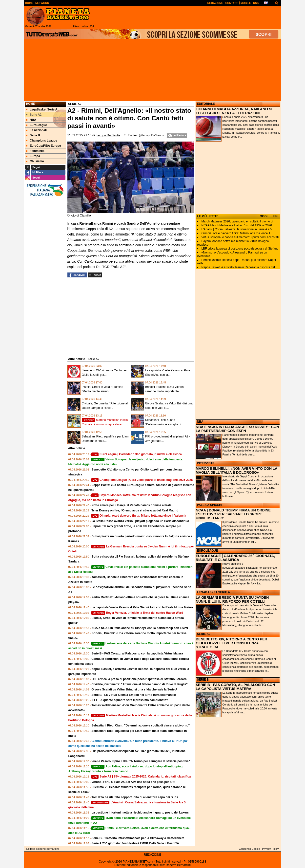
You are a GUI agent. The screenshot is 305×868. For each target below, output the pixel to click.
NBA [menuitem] (31, 120)
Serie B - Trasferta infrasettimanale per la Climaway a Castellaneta (138, 838)
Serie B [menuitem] (33, 135)
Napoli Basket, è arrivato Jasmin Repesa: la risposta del (238, 267)
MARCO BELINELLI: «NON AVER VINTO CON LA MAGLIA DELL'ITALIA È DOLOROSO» (237, 470)
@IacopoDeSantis (151, 135)
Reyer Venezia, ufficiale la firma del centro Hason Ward (137, 613)
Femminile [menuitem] (35, 151)
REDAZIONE (152, 855)
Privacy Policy (270, 849)
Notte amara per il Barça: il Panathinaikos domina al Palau (132, 505)
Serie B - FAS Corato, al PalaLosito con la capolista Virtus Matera (137, 653)
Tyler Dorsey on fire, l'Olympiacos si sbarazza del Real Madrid (135, 510)
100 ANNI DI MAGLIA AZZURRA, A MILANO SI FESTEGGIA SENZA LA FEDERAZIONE (234, 111)
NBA (200, 422)
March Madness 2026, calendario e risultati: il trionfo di (237, 221)
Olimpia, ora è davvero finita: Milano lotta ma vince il (236, 233)
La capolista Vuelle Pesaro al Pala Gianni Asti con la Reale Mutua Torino (142, 607)
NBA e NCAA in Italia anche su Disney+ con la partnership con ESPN (140, 628)
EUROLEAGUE (208, 551)
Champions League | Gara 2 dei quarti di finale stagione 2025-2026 (142, 480)
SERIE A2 (204, 634)
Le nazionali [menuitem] (37, 130)
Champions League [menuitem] (42, 141)
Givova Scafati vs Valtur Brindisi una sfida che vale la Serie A (134, 689)
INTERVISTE (206, 463)
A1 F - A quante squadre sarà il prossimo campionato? (130, 700)
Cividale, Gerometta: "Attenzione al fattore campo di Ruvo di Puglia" (139, 684)
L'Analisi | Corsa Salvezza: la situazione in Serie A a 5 (237, 229)
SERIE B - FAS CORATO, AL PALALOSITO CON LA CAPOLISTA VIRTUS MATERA (235, 687)
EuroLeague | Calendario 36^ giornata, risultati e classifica (137, 454)
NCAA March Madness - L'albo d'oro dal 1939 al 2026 (237, 225)
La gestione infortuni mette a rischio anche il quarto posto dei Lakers (140, 813)
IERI (275, 216)
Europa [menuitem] (33, 156)
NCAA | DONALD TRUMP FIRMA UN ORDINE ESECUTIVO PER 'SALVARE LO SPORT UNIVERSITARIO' (233, 514)
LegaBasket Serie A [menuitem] (42, 109)
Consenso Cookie (249, 849)
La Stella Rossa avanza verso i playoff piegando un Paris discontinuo (140, 521)
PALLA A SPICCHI (210, 505)
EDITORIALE (206, 104)
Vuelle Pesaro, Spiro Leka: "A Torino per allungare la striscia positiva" (141, 761)
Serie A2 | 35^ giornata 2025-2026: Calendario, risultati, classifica (141, 777)
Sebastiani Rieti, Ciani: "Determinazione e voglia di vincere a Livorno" (141, 725)
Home (31, 104)
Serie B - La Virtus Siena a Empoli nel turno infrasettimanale (134, 695)
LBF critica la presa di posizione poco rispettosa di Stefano (240, 249)
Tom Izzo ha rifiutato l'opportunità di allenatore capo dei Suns (135, 797)
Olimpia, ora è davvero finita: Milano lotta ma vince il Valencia (139, 516)
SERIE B (203, 680)
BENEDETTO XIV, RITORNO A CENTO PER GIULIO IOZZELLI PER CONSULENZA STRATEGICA (232, 643)
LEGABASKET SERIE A (214, 592)
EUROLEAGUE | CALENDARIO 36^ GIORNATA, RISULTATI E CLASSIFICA (235, 558)
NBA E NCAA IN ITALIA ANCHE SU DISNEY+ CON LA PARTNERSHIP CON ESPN (237, 429)
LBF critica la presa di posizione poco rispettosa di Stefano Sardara (139, 679)
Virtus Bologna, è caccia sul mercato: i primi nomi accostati (240, 237)
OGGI (264, 216)
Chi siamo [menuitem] (35, 161)
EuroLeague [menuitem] (37, 125)
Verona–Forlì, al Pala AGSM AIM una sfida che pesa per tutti (133, 782)
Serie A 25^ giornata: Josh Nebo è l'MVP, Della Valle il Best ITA (135, 843)
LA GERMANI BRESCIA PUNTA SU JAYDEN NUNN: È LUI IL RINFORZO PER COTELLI (232, 599)
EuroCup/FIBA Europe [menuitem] (44, 146)
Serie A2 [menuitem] (34, 115)
